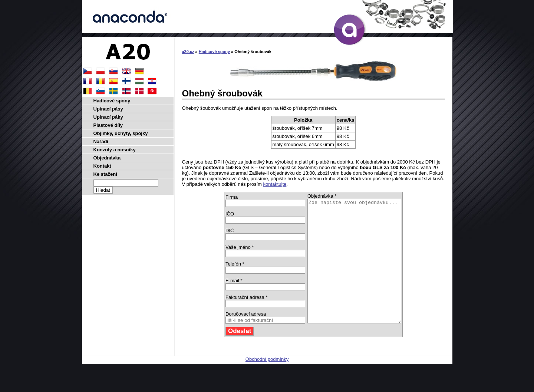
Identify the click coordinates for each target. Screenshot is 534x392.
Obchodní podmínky (267, 384)
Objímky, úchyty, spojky (121, 133)
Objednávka (107, 158)
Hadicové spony (214, 52)
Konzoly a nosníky (115, 150)
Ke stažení (105, 174)
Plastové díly (108, 125)
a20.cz (188, 52)
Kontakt (102, 166)
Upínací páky (108, 117)
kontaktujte (275, 184)
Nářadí (101, 141)
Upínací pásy (108, 109)
